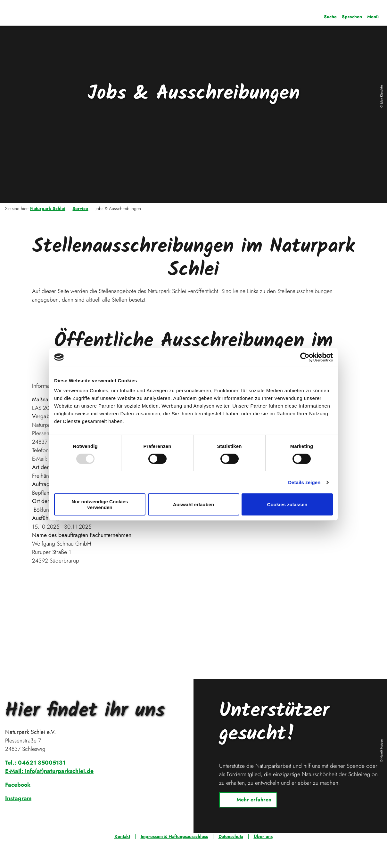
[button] (248, 800)
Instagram (18, 798)
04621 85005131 (42, 763)
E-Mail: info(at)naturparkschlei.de (49, 771)
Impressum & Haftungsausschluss (174, 836)
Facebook (18, 785)
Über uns (263, 836)
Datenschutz (231, 836)
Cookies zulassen (287, 504)
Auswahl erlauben (193, 504)
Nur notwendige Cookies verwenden (100, 504)
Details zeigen (304, 482)
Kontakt (122, 836)
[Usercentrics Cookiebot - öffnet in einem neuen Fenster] (305, 357)
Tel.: (12, 763)
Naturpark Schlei (48, 208)
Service (80, 208)
